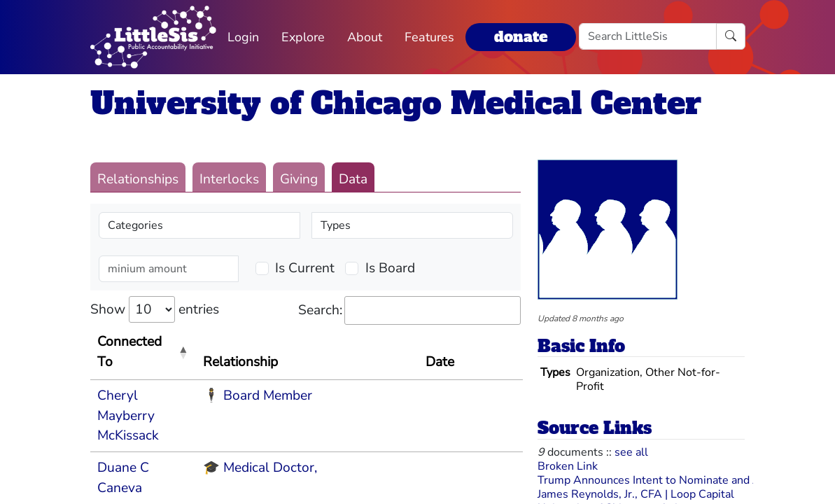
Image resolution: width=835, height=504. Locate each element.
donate (521, 37)
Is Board (390, 268)
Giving (299, 179)
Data (353, 179)
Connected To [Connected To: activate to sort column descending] (129, 352)
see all (631, 452)
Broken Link (568, 466)
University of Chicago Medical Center (396, 103)
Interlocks (229, 179)
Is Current (305, 268)
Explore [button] (303, 37)
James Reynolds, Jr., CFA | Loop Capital (636, 494)
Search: (409, 310)
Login (243, 37)
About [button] (365, 37)
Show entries (155, 309)
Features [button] (429, 37)
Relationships (138, 179)
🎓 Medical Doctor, (260, 468)
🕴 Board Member (258, 395)
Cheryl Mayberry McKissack (128, 416)
